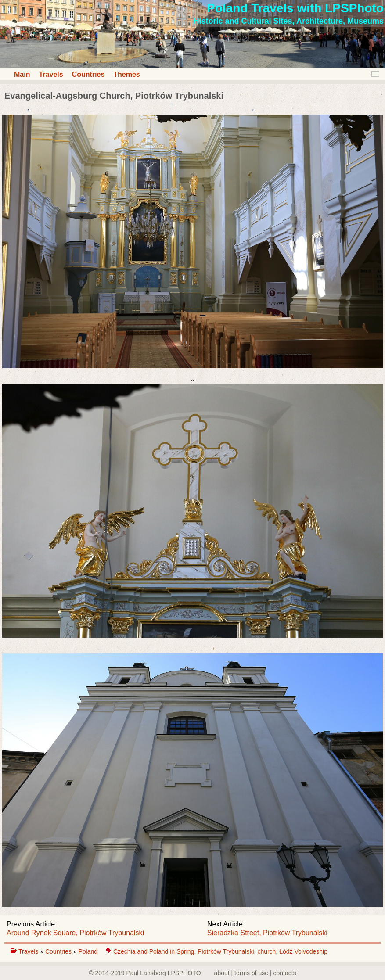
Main (22, 74)
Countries (88, 74)
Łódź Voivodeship (303, 951)
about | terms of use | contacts (255, 973)
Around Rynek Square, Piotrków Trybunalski (75, 933)
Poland (88, 951)
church (266, 951)
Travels (51, 74)
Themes (126, 74)
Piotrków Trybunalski (226, 951)
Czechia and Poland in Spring (154, 951)
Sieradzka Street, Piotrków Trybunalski (267, 933)
